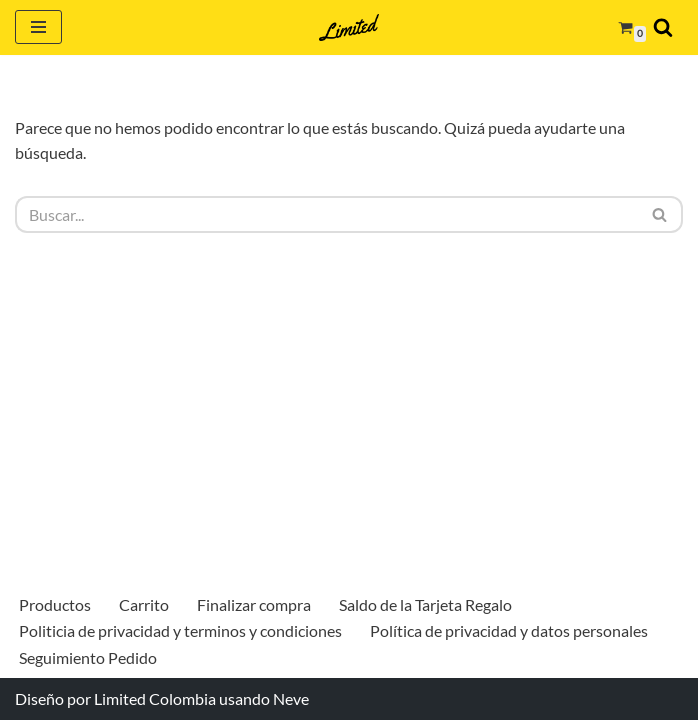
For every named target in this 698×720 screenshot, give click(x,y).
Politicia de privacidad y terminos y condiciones (180, 630)
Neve (291, 698)
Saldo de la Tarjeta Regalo (425, 604)
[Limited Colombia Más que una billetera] (349, 27)
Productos (55, 604)
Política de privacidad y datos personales (509, 630)
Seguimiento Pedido (88, 657)
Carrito (144, 604)
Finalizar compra (254, 604)
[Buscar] (663, 27)
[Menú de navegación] (38, 27)
